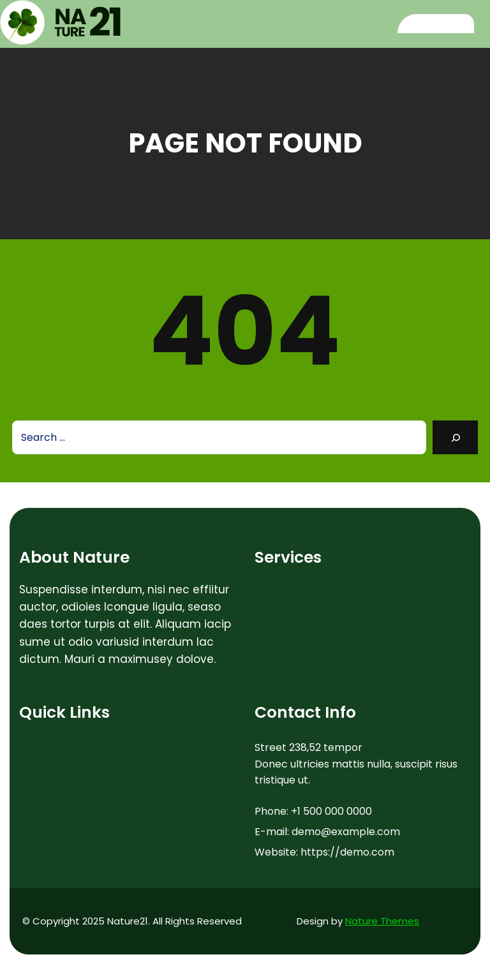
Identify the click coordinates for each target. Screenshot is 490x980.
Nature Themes (382, 921)
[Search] (455, 437)
